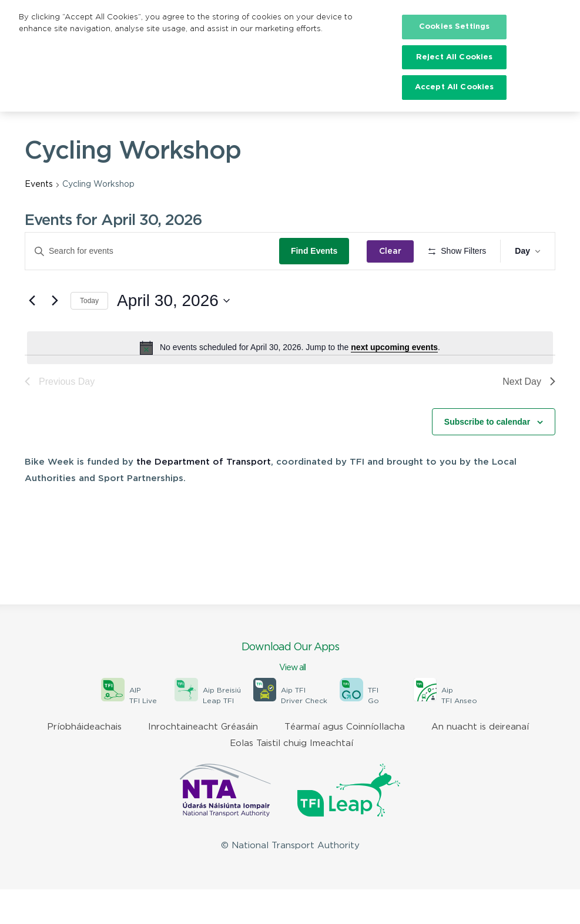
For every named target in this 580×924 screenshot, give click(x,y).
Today (89, 335)
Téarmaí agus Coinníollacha (345, 762)
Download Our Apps (290, 693)
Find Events (318, 251)
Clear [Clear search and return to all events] (394, 251)
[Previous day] (32, 335)
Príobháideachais (84, 762)
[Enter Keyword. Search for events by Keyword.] (154, 251)
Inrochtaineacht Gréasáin (203, 762)
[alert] (290, 382)
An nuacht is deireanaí (480, 762)
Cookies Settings (454, 27)
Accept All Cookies (454, 87)
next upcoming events (394, 382)
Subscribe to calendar (487, 456)
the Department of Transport (204, 497)
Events (39, 184)
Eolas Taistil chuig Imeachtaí (291, 778)
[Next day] (55, 335)
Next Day (529, 416)
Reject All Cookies (454, 57)
